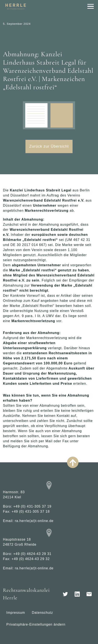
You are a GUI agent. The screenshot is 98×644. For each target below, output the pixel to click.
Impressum (16, 613)
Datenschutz (42, 613)
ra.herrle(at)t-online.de (34, 521)
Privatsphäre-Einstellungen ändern (36, 624)
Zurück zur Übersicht (49, 146)
